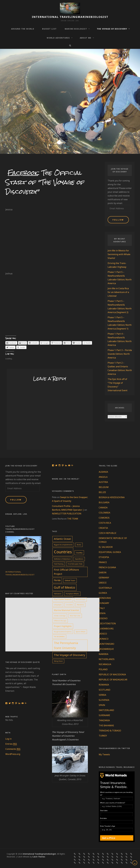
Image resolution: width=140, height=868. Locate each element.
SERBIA (102, 695)
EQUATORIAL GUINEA (110, 552)
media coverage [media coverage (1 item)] (60, 616)
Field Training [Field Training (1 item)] (59, 564)
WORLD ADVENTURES (58, 38)
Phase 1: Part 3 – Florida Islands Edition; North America (120, 354)
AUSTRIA (103, 482)
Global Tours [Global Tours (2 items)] (70, 580)
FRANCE (103, 562)
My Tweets (104, 754)
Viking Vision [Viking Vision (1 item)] (58, 661)
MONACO (104, 639)
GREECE (103, 583)
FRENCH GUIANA (107, 567)
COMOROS (104, 518)
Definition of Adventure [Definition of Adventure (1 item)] (62, 559)
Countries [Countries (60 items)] (63, 552)
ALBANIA (103, 472)
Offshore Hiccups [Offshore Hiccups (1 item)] (60, 621)
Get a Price (109, 838)
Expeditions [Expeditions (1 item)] (79, 559)
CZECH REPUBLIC (108, 533)
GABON (103, 572)
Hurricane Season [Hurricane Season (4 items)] (63, 599)
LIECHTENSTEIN (107, 623)
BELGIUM (104, 487)
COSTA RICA (105, 523)
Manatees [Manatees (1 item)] (80, 605)
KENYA (102, 613)
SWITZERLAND (106, 710)
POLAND (103, 669)
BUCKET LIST (49, 29)
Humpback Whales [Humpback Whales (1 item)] (72, 594)
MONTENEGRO (106, 644)
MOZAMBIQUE (106, 649)
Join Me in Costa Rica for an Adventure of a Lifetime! (118, 292)
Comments (13, 749)
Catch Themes (39, 857)
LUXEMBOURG (106, 629)
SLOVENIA (104, 700)
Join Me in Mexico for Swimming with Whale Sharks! (119, 254)
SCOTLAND (105, 690)
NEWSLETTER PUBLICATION (67, 514)
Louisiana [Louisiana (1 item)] (69, 605)
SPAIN (102, 705)
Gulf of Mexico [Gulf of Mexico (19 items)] (64, 587)
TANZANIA (104, 720)
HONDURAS (105, 598)
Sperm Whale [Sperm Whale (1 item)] (81, 632)
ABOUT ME (86, 38)
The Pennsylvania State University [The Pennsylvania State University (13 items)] (66, 645)
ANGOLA (103, 477)
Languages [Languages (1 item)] (58, 605)
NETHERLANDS (107, 659)
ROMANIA (104, 685)
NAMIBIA (104, 654)
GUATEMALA (105, 588)
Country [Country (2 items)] (79, 553)
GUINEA (103, 593)
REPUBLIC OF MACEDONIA (112, 674)
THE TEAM (73, 519)
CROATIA (103, 528)
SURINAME (104, 715)
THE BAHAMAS (106, 725)
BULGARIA (104, 502)
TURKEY (103, 736)
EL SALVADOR (106, 547)
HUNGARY (104, 603)
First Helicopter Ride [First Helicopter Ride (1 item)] (75, 564)
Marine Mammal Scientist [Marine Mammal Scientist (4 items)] (66, 610)
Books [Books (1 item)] (79, 545)
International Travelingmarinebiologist (70, 17)
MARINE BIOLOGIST (76, 29)
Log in (8, 739)
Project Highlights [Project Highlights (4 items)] (63, 626)
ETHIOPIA (104, 557)
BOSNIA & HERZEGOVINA (112, 497)
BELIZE (102, 492)
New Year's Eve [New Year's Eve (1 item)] (75, 616)
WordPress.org (13, 754)
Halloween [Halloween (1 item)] (58, 594)
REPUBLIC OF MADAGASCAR (113, 680)
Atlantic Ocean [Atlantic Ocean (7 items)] (62, 539)
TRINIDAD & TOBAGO (110, 731)
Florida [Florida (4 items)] (57, 580)
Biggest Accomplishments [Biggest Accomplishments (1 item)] (63, 545)
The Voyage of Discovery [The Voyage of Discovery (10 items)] (69, 655)
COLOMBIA (104, 513)
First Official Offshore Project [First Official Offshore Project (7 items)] (66, 572)
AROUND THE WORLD (23, 29)
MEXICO (103, 634)
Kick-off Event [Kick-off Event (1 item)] (81, 599)
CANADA (103, 508)
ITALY (102, 608)
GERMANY (104, 578)
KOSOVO (103, 618)
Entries (11, 744)
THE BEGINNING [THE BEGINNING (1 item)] (59, 637)
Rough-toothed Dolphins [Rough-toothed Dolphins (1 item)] (63, 632)
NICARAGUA (105, 664)
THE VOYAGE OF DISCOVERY (112, 29)
